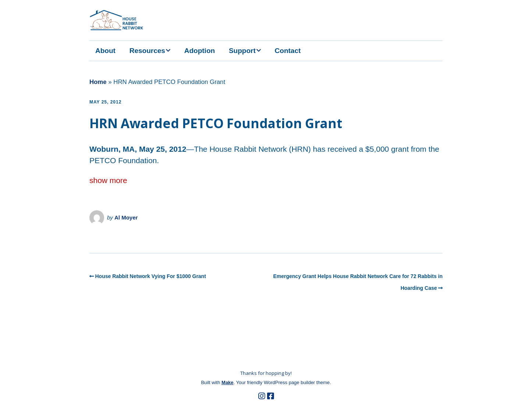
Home (98, 82)
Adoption (200, 51)
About (105, 51)
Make (228, 382)
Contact (288, 51)
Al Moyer (126, 217)
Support (242, 51)
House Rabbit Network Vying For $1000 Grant (151, 276)
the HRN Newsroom (119, 237)
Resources (147, 51)
